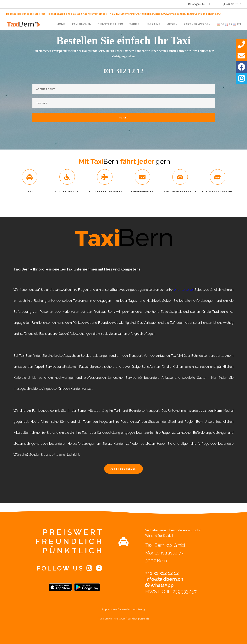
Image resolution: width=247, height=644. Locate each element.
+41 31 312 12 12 (162, 573)
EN (237, 24)
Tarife (134, 24)
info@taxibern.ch (201, 4)
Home (61, 24)
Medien (172, 24)
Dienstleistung (110, 24)
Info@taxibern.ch (164, 579)
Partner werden (197, 24)
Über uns (153, 24)
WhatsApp (159, 585)
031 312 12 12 (234, 4)
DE (221, 24)
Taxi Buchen (81, 24)
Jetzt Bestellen (123, 469)
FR (229, 24)
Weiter (123, 118)
